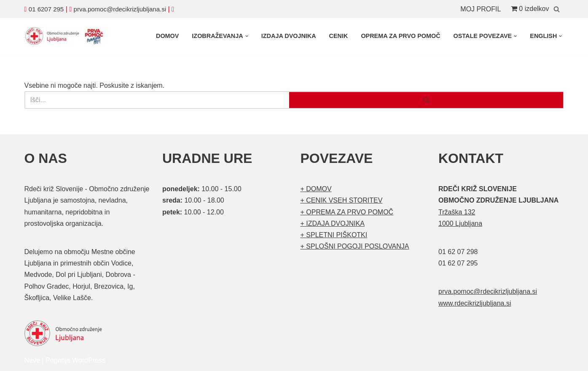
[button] (247, 36)
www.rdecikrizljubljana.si (475, 303)
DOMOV (167, 36)
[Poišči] (557, 9)
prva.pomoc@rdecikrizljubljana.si (120, 9)
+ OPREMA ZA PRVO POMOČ (347, 212)
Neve (32, 360)
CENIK (339, 36)
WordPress (89, 360)
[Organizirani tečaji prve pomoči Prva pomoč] (67, 36)
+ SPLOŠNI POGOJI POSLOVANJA (355, 246)
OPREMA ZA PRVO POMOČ (400, 36)
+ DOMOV (316, 189)
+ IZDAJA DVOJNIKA (333, 223)
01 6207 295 (46, 9)
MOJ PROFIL (481, 9)
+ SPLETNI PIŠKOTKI (334, 235)
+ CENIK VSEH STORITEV (342, 200)
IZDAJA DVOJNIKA (289, 36)
